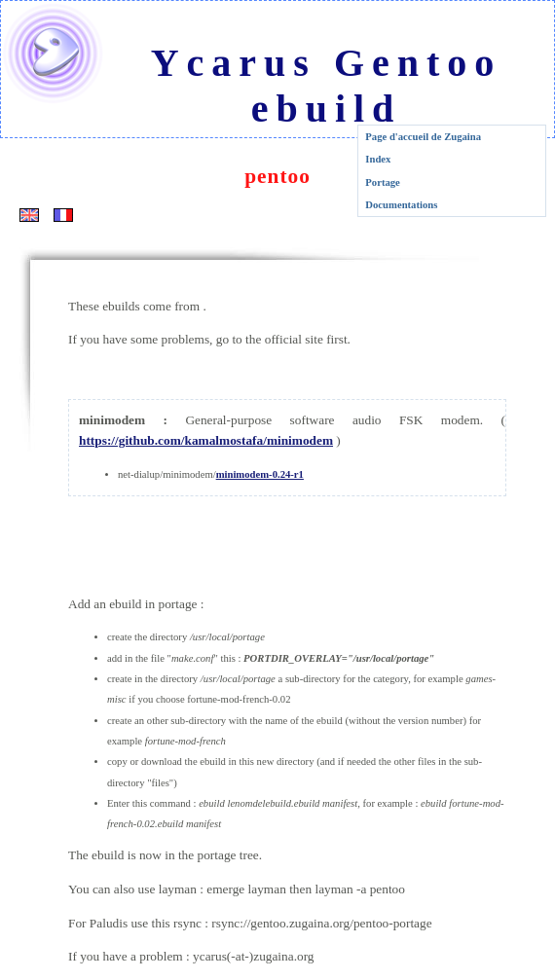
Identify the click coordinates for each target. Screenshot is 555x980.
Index (378, 159)
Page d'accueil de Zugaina (423, 137)
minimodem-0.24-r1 (260, 474)
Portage (383, 182)
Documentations (401, 205)
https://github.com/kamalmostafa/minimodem (206, 440)
